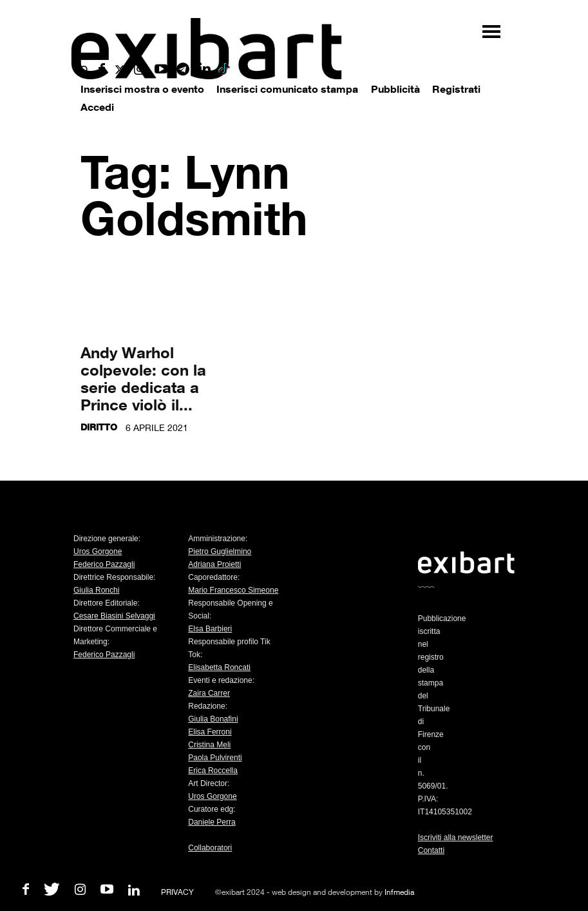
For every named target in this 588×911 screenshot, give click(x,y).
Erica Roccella (213, 771)
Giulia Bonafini (213, 719)
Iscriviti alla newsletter (456, 838)
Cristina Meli (209, 745)
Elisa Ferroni (210, 732)
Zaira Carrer (209, 693)
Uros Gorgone (98, 551)
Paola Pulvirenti (215, 758)
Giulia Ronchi (96, 590)
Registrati (456, 89)
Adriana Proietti (214, 564)
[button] (85, 71)
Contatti (431, 850)
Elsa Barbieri (210, 629)
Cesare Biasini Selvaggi (114, 616)
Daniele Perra (212, 822)
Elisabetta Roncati (219, 667)
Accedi (97, 107)
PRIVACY (177, 892)
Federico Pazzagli (104, 564)
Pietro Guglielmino (220, 551)
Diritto (99, 427)
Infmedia (399, 892)
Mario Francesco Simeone (233, 590)
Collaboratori (210, 848)
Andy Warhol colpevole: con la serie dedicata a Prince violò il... (143, 378)
